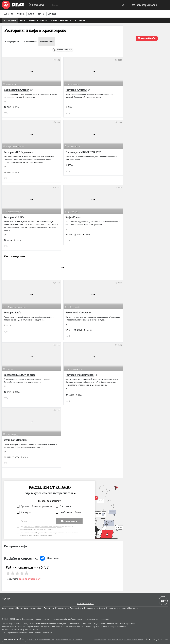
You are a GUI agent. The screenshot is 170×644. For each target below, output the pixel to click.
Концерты (26, 512)
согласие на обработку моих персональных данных (43, 527)
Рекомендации (14, 256)
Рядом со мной (47, 41)
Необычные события (70, 512)
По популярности (12, 41)
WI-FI (7, 172)
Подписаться (69, 521)
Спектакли (65, 506)
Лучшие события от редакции (36, 506)
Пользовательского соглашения (40, 535)
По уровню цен (30, 41)
